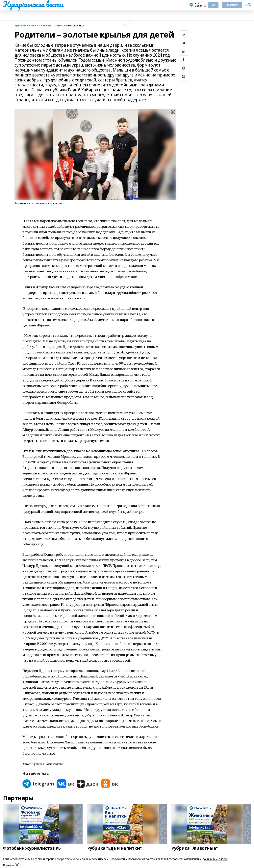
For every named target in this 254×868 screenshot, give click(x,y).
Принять (8, 866)
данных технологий (215, 859)
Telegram (232, 5)
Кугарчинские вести (33, 4)
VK (213, 5)
